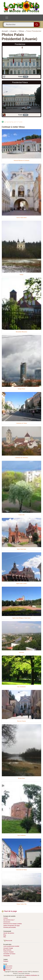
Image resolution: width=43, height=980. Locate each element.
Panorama (22, 652)
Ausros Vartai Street (21, 217)
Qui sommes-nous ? (9, 920)
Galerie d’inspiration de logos (12, 926)
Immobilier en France (9, 954)
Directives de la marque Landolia (13, 924)
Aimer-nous (8, 968)
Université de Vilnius (21, 870)
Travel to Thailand (8, 952)
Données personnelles (10, 927)
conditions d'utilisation (31, 975)
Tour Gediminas (21, 835)
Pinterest (7, 970)
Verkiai (22, 275)
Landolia (20, 972)
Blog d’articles (7, 950)
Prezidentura (20, 44)
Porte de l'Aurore (21, 721)
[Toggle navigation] (7, 18)
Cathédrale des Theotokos (21, 457)
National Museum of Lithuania (22, 160)
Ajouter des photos (9, 933)
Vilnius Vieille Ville (21, 904)
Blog (5, 935)
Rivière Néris (21, 778)
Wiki (5, 937)
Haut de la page (9, 911)
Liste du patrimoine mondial (11, 946)
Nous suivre (8, 966)
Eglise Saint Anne (21, 549)
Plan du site (8, 941)
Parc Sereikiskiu (22, 687)
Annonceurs (7, 922)
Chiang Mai (7, 956)
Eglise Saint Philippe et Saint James (22, 618)
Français (6, 961)
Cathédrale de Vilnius (21, 423)
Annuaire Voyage (8, 948)
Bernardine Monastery (21, 332)
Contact (6, 918)
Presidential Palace (20, 82)
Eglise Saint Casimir (21, 583)
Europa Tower (21, 389)
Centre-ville (21, 515)
